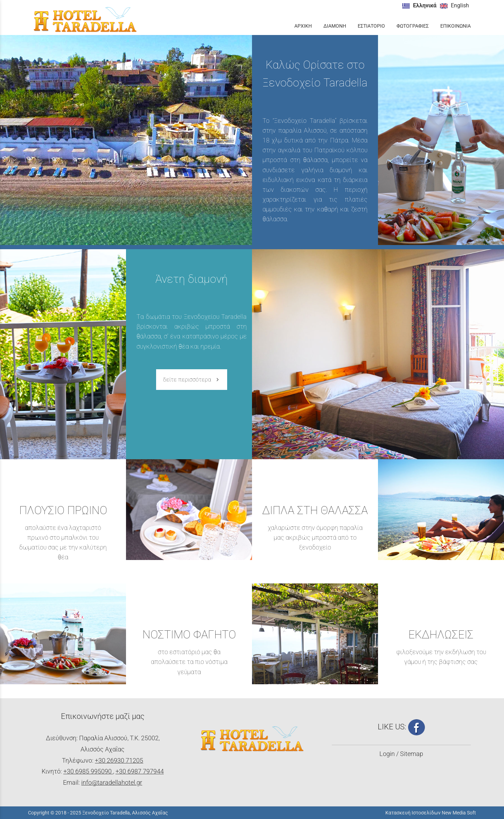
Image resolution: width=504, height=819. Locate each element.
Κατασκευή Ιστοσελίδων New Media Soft (431, 813)
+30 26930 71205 (119, 761)
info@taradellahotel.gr (112, 783)
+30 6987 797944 (140, 771)
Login (387, 754)
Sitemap (412, 754)
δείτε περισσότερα (192, 380)
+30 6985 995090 (88, 771)
